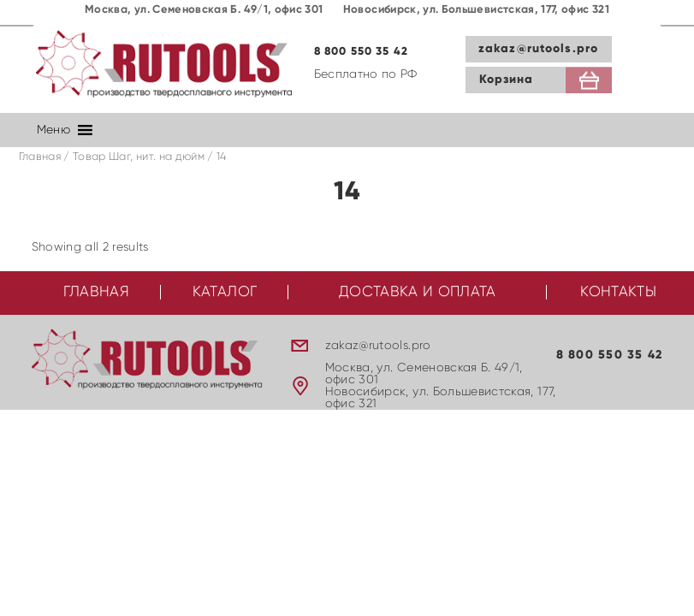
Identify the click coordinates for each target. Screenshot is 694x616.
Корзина (507, 80)
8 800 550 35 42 (362, 52)
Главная (40, 157)
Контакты (618, 292)
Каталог (225, 292)
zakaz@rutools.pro (538, 49)
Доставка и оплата (418, 292)
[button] (53, 130)
